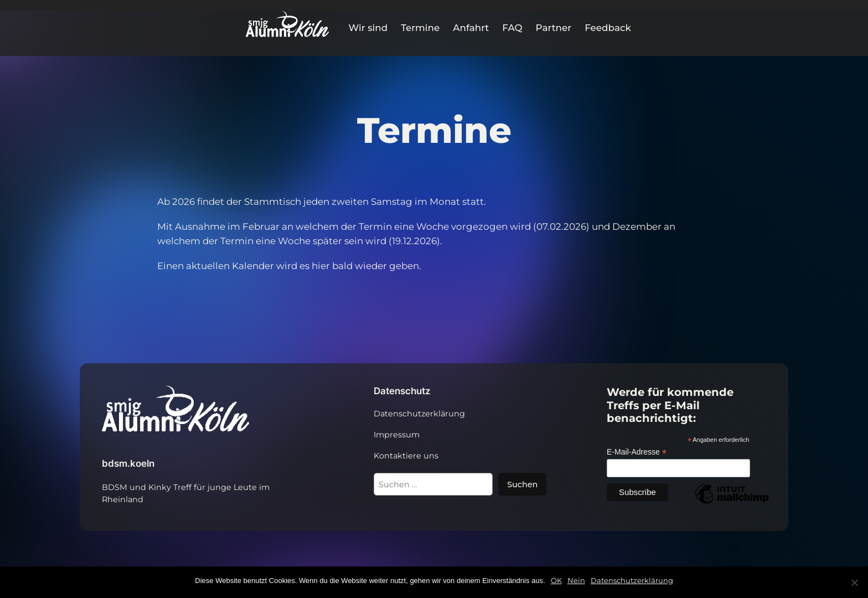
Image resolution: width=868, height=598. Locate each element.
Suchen (522, 484)
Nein (576, 580)
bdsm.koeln (128, 463)
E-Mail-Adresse (637, 452)
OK (556, 580)
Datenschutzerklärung (632, 580)
